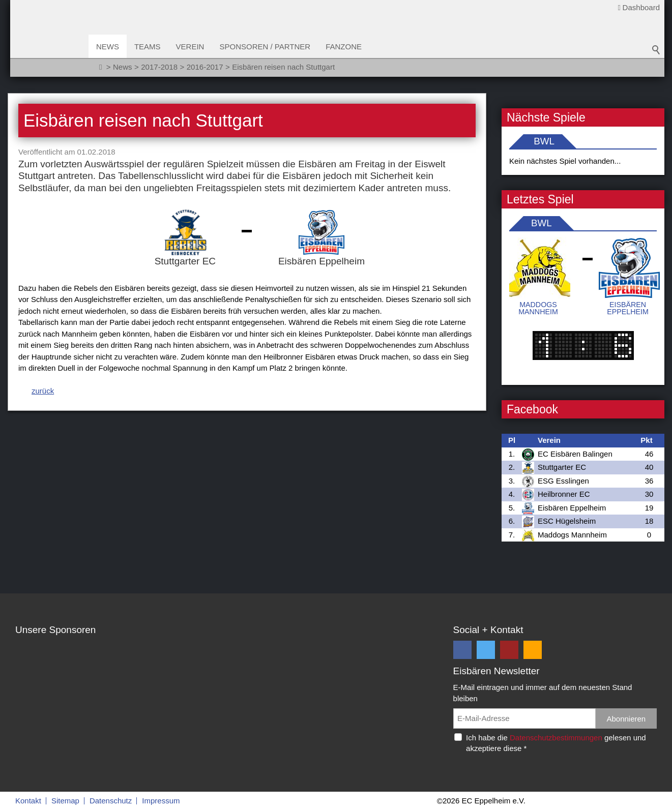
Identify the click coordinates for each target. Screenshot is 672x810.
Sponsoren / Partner (268, 47)
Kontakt (28, 801)
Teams (151, 47)
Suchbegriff (656, 51)
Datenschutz (111, 801)
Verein (193, 47)
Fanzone (347, 47)
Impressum (161, 801)
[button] (462, 650)
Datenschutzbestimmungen (556, 738)
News (111, 47)
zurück (43, 391)
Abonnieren (626, 719)
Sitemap (65, 801)
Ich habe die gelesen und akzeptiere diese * (556, 743)
